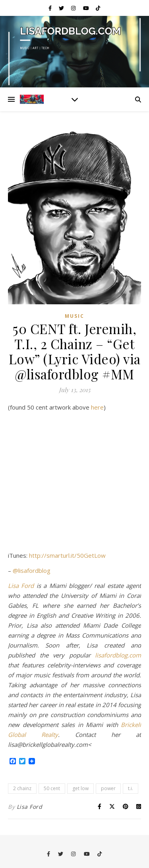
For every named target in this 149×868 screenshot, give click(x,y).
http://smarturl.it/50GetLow (67, 555)
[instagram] (74, 8)
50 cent (52, 788)
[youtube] (87, 8)
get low (80, 788)
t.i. (131, 788)
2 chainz (22, 788)
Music (74, 316)
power (108, 788)
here (97, 407)
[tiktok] (98, 8)
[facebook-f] (51, 8)
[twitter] (62, 8)
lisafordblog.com (118, 655)
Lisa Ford (21, 586)
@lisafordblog (32, 570)
